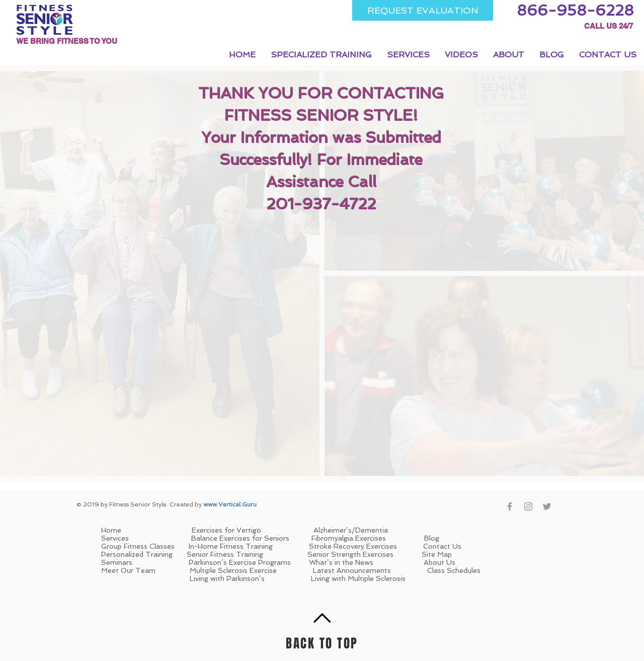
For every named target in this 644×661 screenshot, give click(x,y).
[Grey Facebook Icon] (510, 506)
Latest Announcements (352, 570)
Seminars (117, 562)
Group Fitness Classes (138, 546)
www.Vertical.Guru (230, 504)
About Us (439, 562)
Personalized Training (137, 554)
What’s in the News (341, 562)
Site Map (437, 554)
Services (115, 538)
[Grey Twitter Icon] (547, 506)
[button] (321, 55)
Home (146, 530)
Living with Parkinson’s (227, 578)
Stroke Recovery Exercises (354, 546)
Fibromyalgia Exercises (349, 538)
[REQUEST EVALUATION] (423, 10)
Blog (432, 538)
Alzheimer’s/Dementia (351, 530)
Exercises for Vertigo (226, 530)
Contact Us (442, 546)
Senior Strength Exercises (351, 554)
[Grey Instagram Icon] (528, 506)
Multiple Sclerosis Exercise (233, 570)
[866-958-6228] (575, 11)
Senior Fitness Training (225, 554)
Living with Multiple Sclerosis (358, 578)
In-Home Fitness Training (232, 546)
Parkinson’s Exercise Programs (240, 562)
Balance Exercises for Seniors (240, 538)
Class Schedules (454, 570)
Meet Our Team (129, 570)
